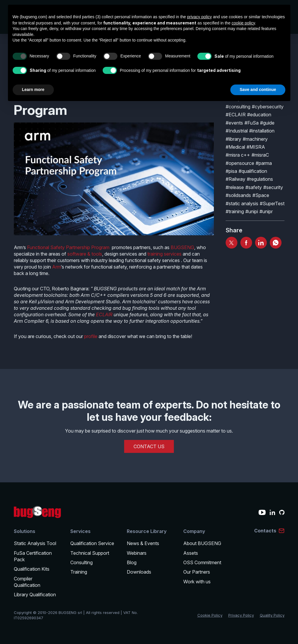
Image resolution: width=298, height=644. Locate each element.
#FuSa (252, 123)
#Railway (235, 179)
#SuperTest (272, 203)
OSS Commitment (202, 562)
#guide (267, 123)
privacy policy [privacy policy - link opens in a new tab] (199, 17)
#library (233, 139)
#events (234, 123)
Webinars (137, 553)
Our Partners (197, 572)
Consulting (81, 562)
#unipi (252, 211)
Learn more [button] (33, 90)
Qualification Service (92, 543)
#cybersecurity (268, 107)
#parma (264, 163)
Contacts (265, 531)
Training (79, 572)
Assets (191, 553)
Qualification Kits (32, 569)
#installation (262, 131)
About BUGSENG (202, 543)
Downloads (139, 572)
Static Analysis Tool (35, 543)
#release (235, 187)
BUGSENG (182, 247)
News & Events (143, 543)
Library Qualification (35, 595)
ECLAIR (104, 314)
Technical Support (90, 553)
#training (235, 211)
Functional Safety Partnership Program (68, 247)
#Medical (235, 147)
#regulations (260, 179)
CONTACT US (149, 446)
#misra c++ (238, 155)
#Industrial (237, 131)
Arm (56, 267)
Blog (132, 562)
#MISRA (256, 147)
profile (91, 336)
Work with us (197, 582)
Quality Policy (272, 615)
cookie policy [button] (243, 23)
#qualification (253, 171)
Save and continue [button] (258, 90)
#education (259, 115)
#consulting (238, 107)
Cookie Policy (210, 615)
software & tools (85, 254)
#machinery (255, 139)
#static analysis (242, 203)
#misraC (260, 155)
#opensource (240, 163)
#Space (261, 195)
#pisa (231, 171)
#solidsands (238, 195)
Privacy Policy (241, 615)
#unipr (266, 211)
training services (164, 254)
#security (273, 187)
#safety (254, 187)
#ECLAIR (236, 115)
